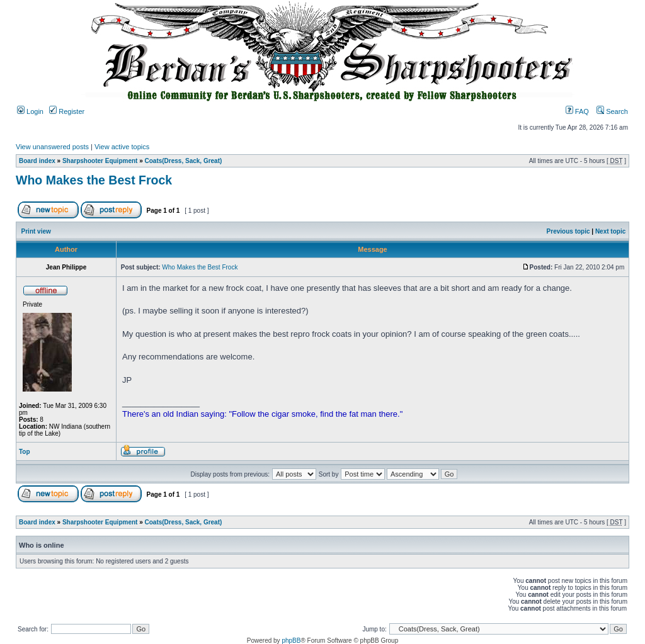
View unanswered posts (52, 147)
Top (25, 452)
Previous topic (568, 231)
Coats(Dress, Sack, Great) (184, 161)
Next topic (610, 231)
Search (612, 111)
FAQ (577, 111)
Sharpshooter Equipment (100, 161)
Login (30, 111)
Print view (36, 231)
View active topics (122, 147)
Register (67, 111)
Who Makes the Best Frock (94, 180)
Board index (37, 161)
